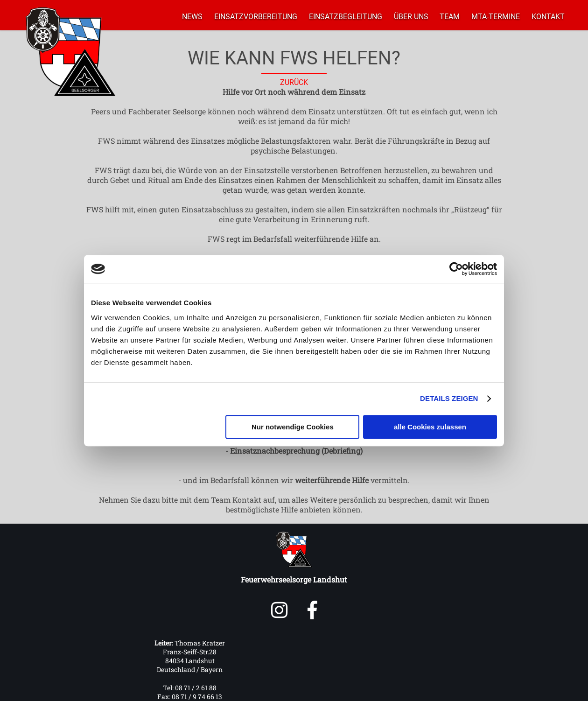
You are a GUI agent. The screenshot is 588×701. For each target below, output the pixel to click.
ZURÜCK (294, 82)
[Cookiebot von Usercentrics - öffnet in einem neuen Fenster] (456, 269)
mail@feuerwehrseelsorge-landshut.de (399, 669)
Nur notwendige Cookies (293, 427)
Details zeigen (449, 398)
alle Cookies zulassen (430, 427)
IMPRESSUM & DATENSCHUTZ (354, 690)
